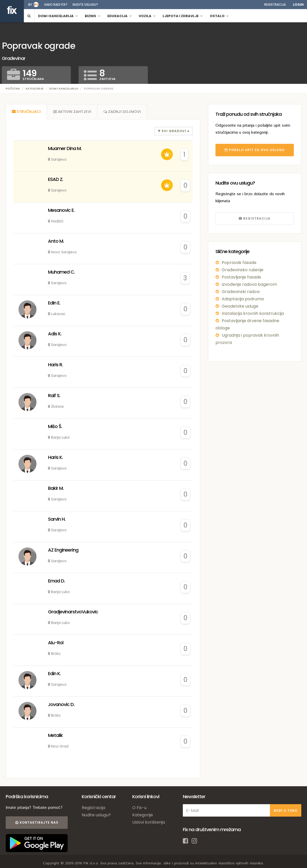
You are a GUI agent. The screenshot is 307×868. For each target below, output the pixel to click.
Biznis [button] (92, 16)
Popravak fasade (239, 263)
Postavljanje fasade (241, 277)
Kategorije (35, 89)
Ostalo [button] (219, 16)
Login (298, 5)
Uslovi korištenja (149, 823)
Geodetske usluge (240, 306)
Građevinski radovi (241, 292)
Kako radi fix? (56, 5)
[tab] (26, 112)
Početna (13, 89)
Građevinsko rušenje (243, 270)
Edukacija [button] (119, 16)
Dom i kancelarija (64, 89)
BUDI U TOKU (286, 811)
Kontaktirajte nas (36, 823)
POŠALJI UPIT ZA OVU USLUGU (255, 150)
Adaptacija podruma (243, 299)
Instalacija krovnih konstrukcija (253, 313)
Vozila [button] (147, 16)
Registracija (275, 5)
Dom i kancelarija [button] (58, 16)
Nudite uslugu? (85, 5)
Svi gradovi (173, 132)
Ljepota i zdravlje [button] (183, 16)
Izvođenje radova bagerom (249, 284)
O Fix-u (139, 808)
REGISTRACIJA (255, 218)
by (30, 5)
